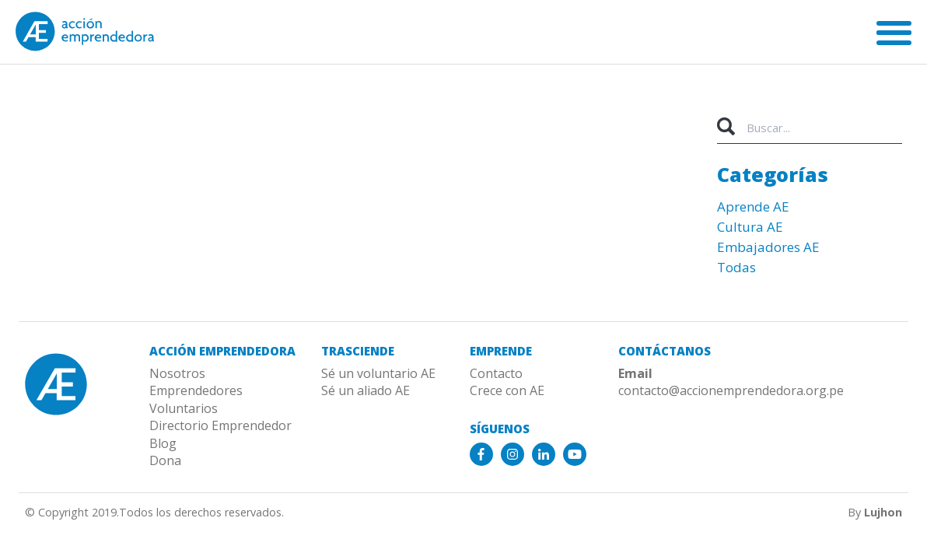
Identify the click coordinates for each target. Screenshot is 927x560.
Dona (165, 460)
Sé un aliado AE (366, 390)
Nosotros (177, 373)
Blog (163, 443)
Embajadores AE (768, 247)
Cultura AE (750, 227)
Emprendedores (196, 390)
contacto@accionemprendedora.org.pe (731, 390)
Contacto (496, 373)
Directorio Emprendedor (220, 425)
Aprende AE (753, 206)
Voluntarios (184, 408)
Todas (736, 267)
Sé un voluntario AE (378, 373)
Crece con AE (507, 390)
